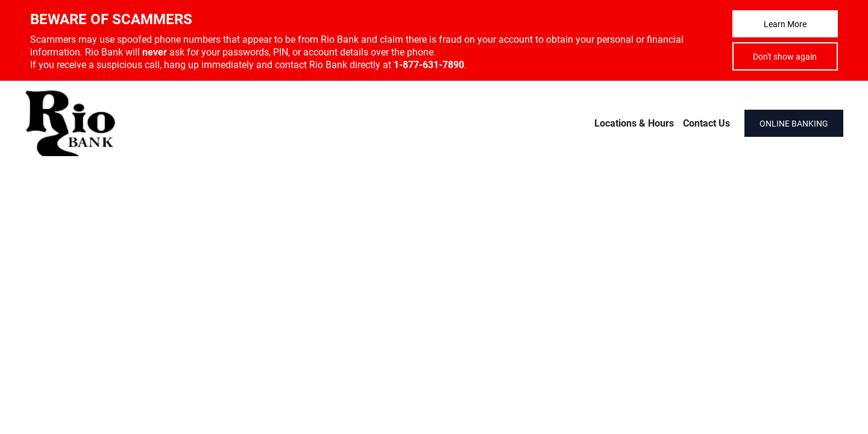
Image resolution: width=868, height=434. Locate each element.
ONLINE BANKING (794, 123)
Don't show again (785, 56)
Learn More (785, 24)
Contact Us (706, 123)
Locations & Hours (634, 123)
